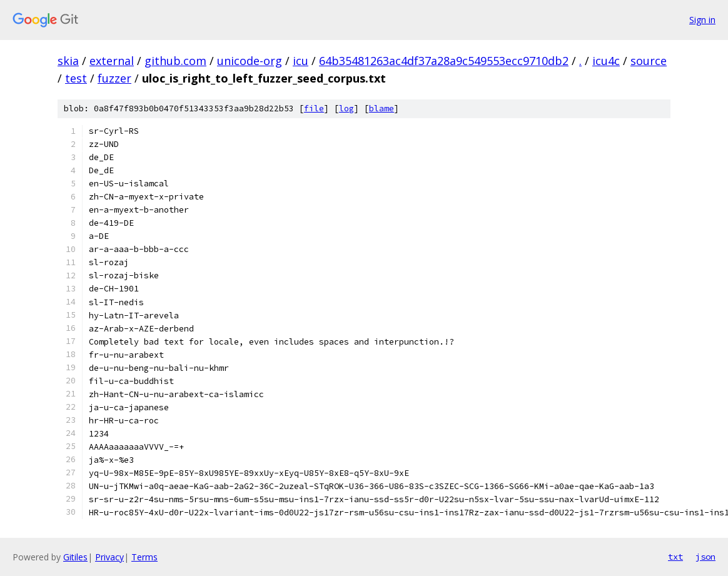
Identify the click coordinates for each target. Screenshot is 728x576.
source (649, 61)
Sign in (702, 20)
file (314, 109)
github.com (175, 61)
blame (382, 109)
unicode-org (250, 61)
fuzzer (114, 78)
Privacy (109, 557)
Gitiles (75, 557)
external (112, 61)
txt (675, 557)
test (76, 78)
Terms (144, 557)
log (346, 109)
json (705, 557)
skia (68, 61)
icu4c (606, 61)
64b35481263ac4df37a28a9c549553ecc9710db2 (444, 61)
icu (301, 61)
